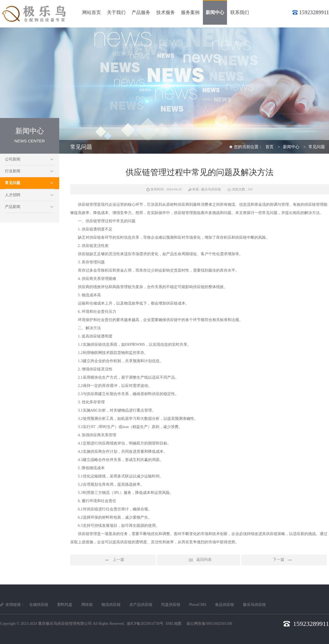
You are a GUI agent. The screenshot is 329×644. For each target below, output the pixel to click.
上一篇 (113, 560)
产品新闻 (13, 207)
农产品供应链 (141, 605)
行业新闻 (13, 171)
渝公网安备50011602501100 (209, 624)
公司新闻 (13, 159)
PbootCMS (198, 605)
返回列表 (198, 560)
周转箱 (87, 605)
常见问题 (13, 183)
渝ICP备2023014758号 (145, 624)
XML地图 (173, 624)
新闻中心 (291, 147)
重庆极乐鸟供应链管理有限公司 (65, 624)
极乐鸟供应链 (254, 605)
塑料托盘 (65, 605)
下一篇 (284, 560)
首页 (270, 147)
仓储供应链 (39, 605)
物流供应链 (111, 605)
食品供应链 (225, 605)
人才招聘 (13, 195)
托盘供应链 (171, 605)
